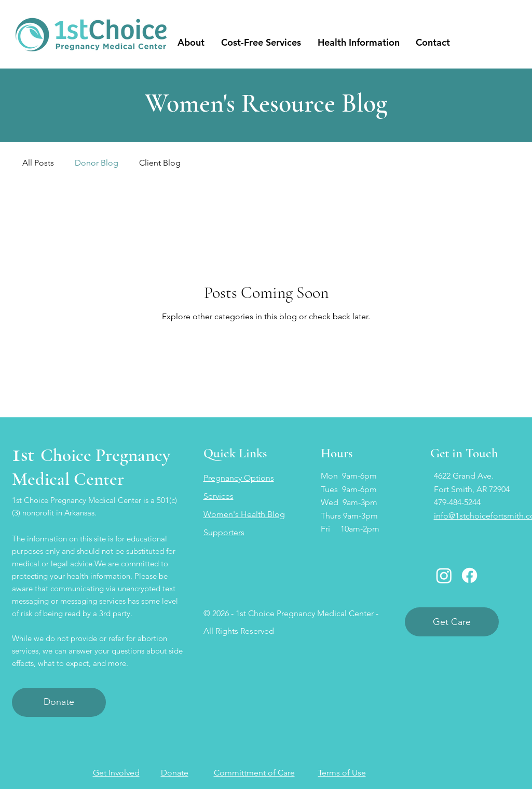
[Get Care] (452, 622)
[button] (191, 43)
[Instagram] (444, 575)
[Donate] (59, 702)
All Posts (38, 163)
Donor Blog (97, 163)
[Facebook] (469, 575)
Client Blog (160, 163)
